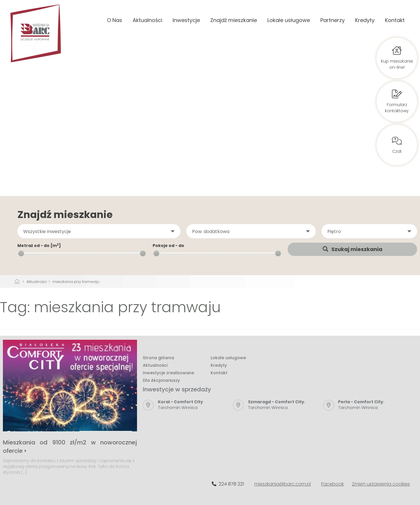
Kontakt (395, 20)
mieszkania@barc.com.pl (283, 484)
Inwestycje (186, 20)
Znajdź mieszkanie (234, 20)
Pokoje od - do (168, 246)
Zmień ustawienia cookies (381, 484)
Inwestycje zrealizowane (168, 373)
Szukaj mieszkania (353, 249)
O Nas (115, 20)
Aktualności (147, 20)
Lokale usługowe (289, 20)
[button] (99, 231)
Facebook (333, 484)
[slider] (21, 253)
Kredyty (365, 20)
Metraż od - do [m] (39, 246)
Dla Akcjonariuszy (161, 380)
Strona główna (158, 358)
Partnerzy (333, 20)
